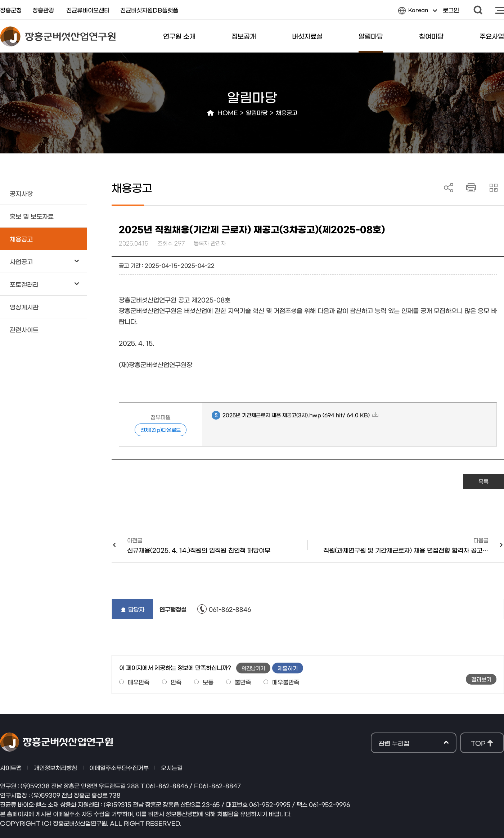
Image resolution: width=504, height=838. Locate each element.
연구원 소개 (179, 36)
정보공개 (244, 36)
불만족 (243, 682)
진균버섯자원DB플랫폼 (149, 10)
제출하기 (288, 668)
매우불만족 (286, 682)
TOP (478, 743)
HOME (228, 112)
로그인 (451, 10)
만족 (176, 682)
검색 (478, 10)
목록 (483, 481)
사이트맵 (500, 10)
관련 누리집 (414, 743)
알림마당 (371, 36)
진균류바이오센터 (88, 10)
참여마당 (431, 36)
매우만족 (139, 682)
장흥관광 (43, 10)
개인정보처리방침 (55, 767)
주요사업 (492, 36)
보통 (208, 682)
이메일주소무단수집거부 (119, 767)
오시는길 (172, 767)
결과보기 (481, 679)
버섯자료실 (307, 36)
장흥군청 (11, 10)
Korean (418, 12)
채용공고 (287, 112)
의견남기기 (253, 668)
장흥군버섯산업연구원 (58, 36)
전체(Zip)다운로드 (161, 430)
